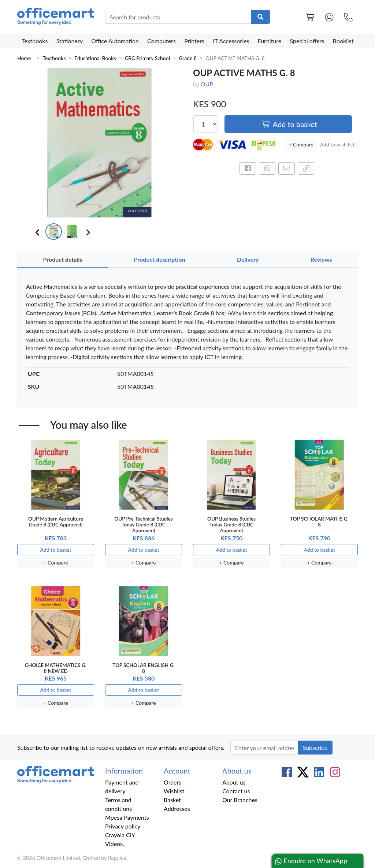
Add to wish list (337, 144)
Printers (194, 41)
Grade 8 (188, 58)
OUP (207, 84)
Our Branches (240, 800)
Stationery (70, 41)
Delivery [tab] (248, 259)
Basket (172, 800)
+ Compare (301, 144)
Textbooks (35, 41)
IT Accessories (231, 41)
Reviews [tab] (321, 259)
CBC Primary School (147, 58)
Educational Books (95, 58)
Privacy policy (123, 826)
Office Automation (115, 41)
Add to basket (289, 124)
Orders (172, 782)
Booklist (343, 41)
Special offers (307, 41)
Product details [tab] (63, 259)
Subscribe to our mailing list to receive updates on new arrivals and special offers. (121, 747)
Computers (161, 41)
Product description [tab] (160, 259)
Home (24, 58)
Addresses (177, 809)
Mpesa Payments (127, 817)
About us (234, 782)
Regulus (117, 858)
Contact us (236, 791)
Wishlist (174, 791)
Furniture (270, 41)
